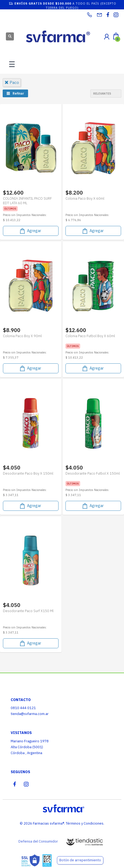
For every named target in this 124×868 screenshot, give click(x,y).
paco (12, 82)
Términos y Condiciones (85, 823)
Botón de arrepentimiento (80, 860)
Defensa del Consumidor (38, 841)
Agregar (30, 231)
